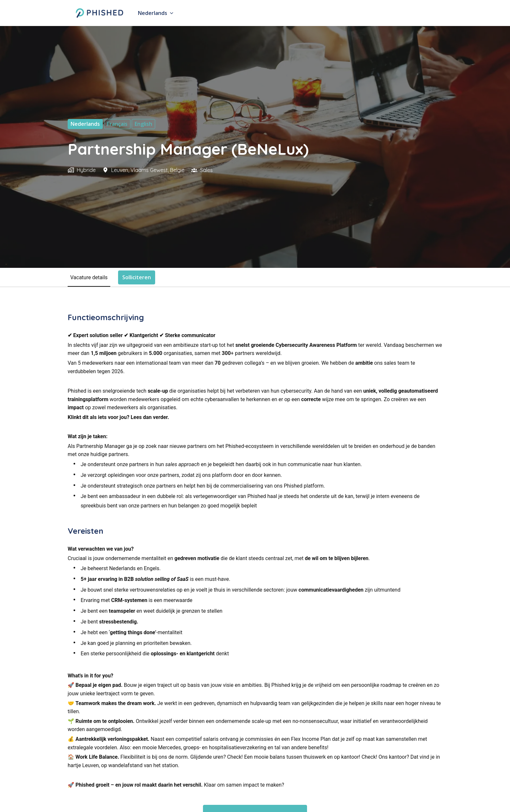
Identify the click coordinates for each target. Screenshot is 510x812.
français (117, 124)
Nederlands (85, 124)
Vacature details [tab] (89, 277)
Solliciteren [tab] (137, 277)
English (143, 124)
